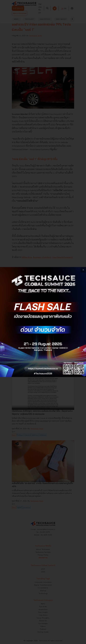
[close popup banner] (83, 270)
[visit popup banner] (43, 322)
